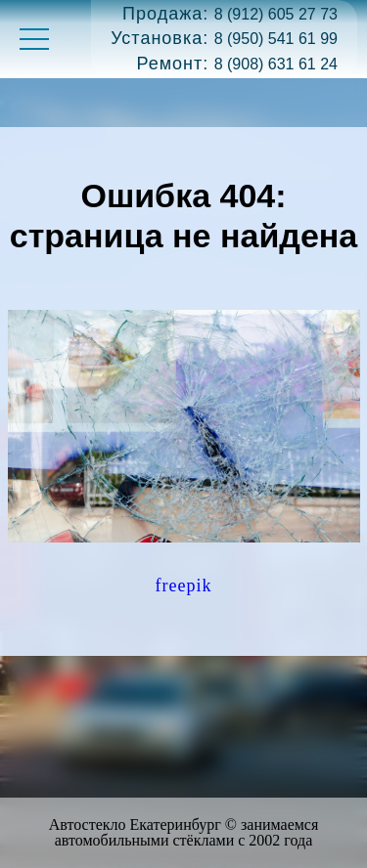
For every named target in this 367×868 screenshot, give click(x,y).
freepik (184, 586)
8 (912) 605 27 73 (276, 14)
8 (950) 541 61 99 (276, 39)
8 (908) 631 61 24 (276, 64)
